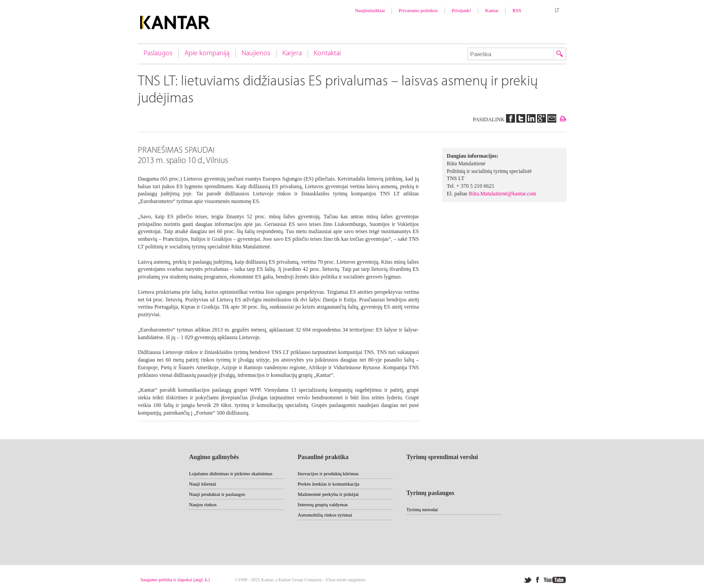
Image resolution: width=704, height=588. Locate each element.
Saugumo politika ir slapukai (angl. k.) (175, 580)
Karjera (292, 53)
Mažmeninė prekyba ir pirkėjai (328, 494)
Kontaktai (327, 53)
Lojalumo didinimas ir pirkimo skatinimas (231, 473)
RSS (517, 10)
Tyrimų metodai (422, 509)
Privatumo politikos (418, 10)
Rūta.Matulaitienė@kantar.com (502, 194)
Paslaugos (158, 53)
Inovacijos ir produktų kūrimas (328, 473)
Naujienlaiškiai (370, 10)
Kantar (492, 10)
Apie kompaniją (207, 53)
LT (557, 11)
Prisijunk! (461, 10)
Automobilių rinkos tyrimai (325, 515)
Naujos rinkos (203, 504)
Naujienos (256, 53)
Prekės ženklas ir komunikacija (328, 484)
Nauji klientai (202, 484)
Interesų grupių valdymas (323, 504)
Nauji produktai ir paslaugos (217, 494)
